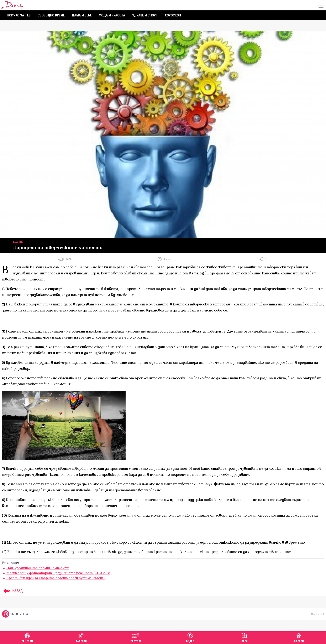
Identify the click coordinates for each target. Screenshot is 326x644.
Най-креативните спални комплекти (38, 568)
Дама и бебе (82, 15)
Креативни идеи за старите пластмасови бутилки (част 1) (56, 578)
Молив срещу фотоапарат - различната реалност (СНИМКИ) (59, 573)
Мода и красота (112, 15)
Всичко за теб (19, 15)
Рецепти (27, 637)
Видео (190, 637)
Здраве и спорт (145, 15)
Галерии (81, 637)
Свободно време (51, 15)
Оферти (299, 637)
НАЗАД (12, 591)
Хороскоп (173, 15)
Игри (244, 637)
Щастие (18, 242)
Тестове (136, 637)
